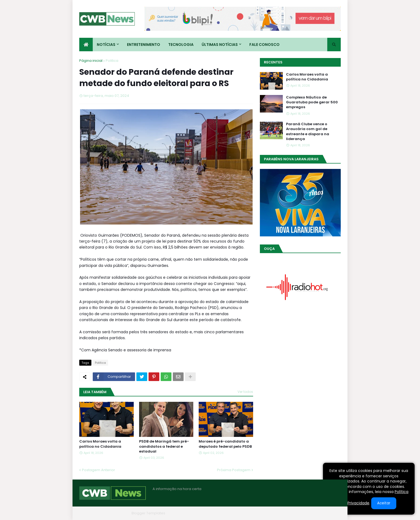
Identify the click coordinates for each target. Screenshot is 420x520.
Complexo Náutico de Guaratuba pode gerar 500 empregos (312, 102)
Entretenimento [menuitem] (144, 45)
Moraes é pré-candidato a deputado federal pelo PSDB (225, 444)
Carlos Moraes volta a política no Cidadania (100, 444)
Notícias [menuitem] (106, 45)
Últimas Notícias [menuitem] (220, 45)
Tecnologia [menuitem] (181, 45)
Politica (112, 61)
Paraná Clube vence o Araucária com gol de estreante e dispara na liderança (308, 132)
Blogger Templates (148, 513)
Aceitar (384, 503)
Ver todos (245, 392)
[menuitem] (86, 45)
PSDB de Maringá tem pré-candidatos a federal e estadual (164, 446)
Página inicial (91, 61)
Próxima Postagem (234, 470)
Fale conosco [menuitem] (264, 45)
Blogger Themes (115, 513)
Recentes (273, 62)
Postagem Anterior (99, 470)
